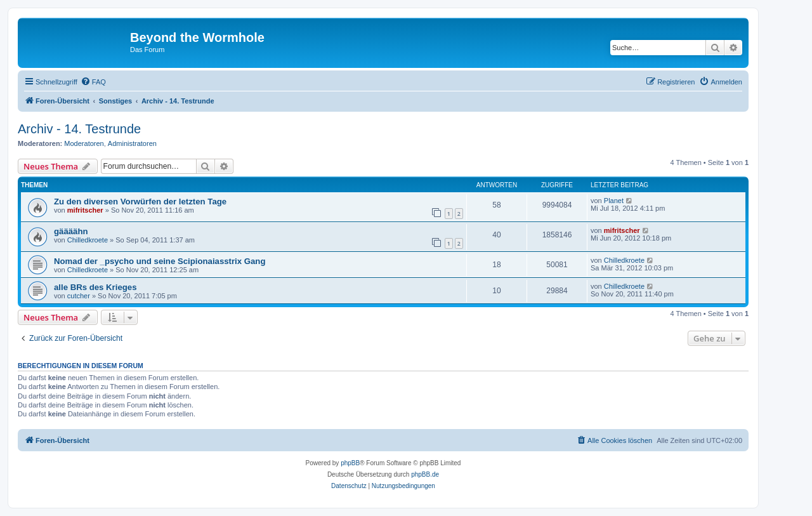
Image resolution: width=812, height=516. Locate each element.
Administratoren (132, 143)
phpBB (350, 463)
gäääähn (71, 231)
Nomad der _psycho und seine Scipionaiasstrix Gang (160, 261)
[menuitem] (93, 82)
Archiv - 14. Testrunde (79, 129)
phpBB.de (425, 474)
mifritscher (85, 210)
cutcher (79, 296)
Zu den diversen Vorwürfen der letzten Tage (140, 202)
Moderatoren (84, 143)
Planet (614, 201)
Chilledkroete (88, 240)
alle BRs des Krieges (95, 287)
